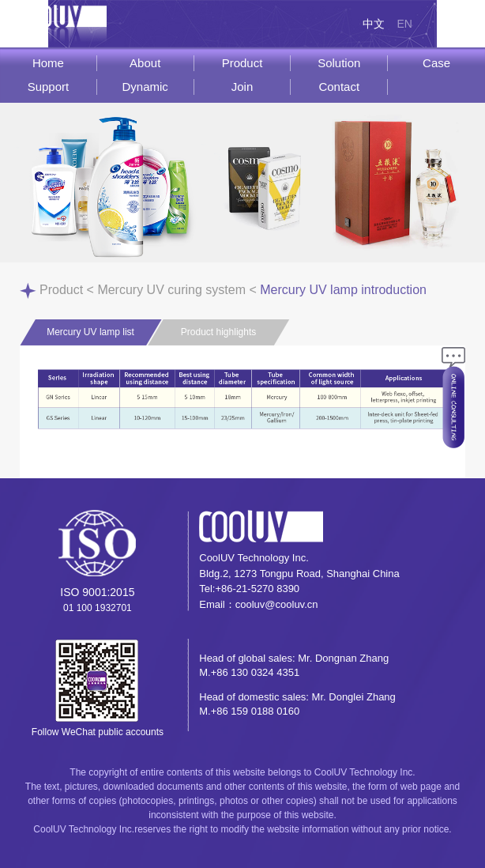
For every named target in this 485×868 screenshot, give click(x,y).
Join (242, 87)
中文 (374, 24)
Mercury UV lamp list (90, 332)
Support (49, 87)
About (145, 63)
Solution (339, 63)
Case (436, 63)
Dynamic (145, 87)
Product (242, 63)
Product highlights (218, 332)
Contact (339, 87)
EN (404, 24)
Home (48, 63)
